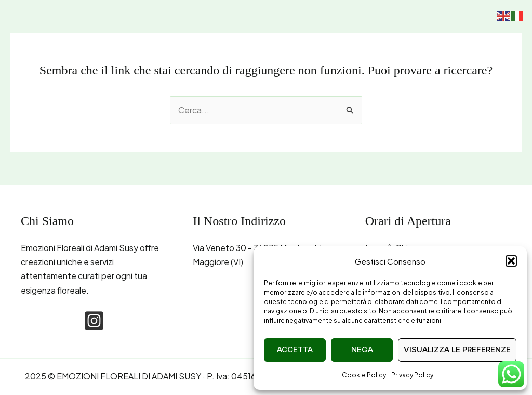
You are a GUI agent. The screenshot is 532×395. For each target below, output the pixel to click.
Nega (362, 350)
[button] (511, 261)
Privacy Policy (412, 375)
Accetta (295, 350)
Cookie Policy (364, 375)
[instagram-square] (94, 321)
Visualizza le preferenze (457, 350)
